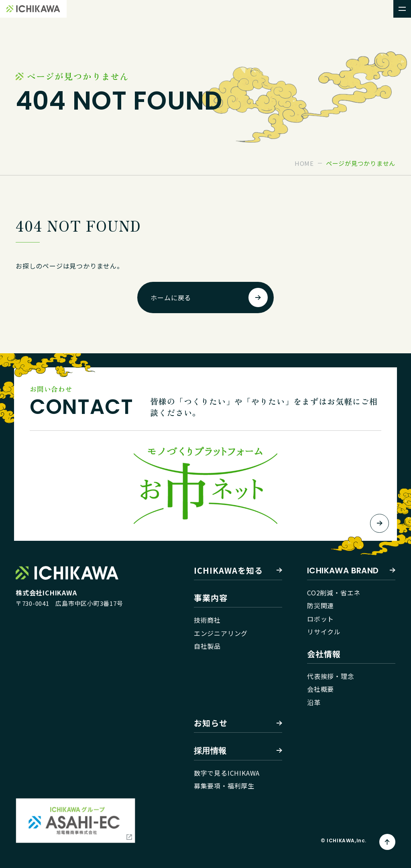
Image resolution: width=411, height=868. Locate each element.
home (304, 163)
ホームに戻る (171, 297)
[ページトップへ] (387, 842)
